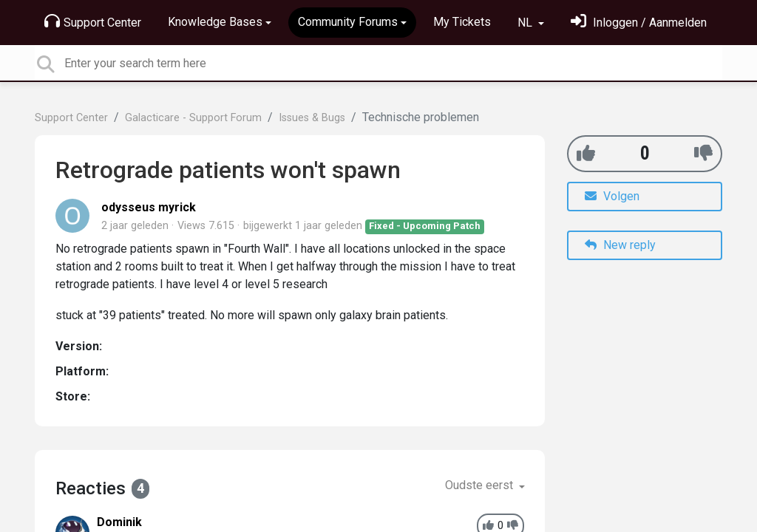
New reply (620, 245)
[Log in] (639, 23)
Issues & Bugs (312, 118)
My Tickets (462, 22)
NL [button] (526, 23)
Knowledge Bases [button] (215, 22)
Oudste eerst (481, 485)
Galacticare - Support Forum (193, 118)
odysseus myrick (149, 207)
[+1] (586, 153)
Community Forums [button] (348, 22)
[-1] (703, 153)
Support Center (93, 21)
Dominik (119, 522)
